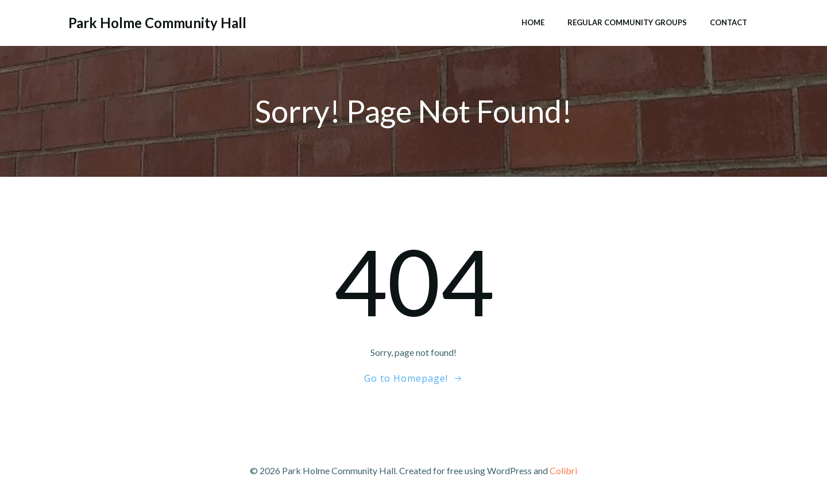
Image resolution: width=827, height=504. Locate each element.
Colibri (563, 470)
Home (533, 22)
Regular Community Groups (627, 22)
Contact (729, 22)
